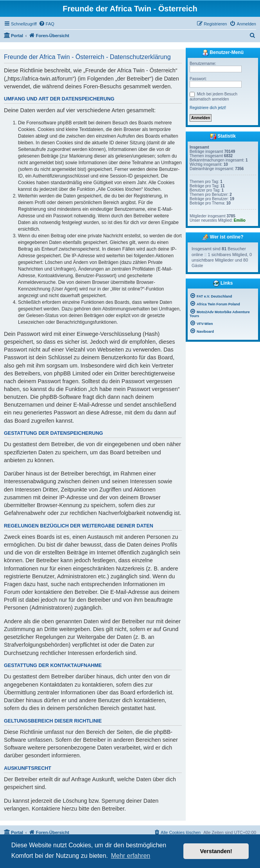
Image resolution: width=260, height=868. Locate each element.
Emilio (240, 220)
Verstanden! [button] (216, 851)
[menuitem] (47, 24)
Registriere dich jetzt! (208, 108)
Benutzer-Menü (223, 53)
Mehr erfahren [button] (131, 856)
